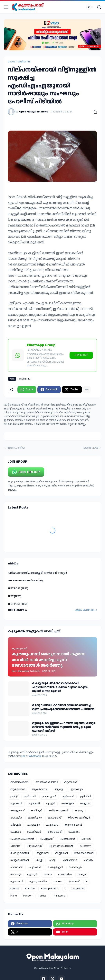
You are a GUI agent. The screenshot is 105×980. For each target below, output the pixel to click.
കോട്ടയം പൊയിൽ (22, 839)
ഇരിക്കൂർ (77, 789)
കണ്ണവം (85, 804)
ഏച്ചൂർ (51, 804)
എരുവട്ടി (34, 804)
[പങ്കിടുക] (94, 112)
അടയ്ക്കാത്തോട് (47, 782)
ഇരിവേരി (30, 796)
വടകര (58, 882)
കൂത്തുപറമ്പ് (73, 825)
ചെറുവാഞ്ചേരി (20, 853)
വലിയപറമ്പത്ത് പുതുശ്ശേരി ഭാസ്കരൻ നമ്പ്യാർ (38, 573)
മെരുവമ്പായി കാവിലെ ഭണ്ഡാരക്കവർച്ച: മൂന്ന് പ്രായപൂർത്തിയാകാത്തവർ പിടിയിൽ (63, 707)
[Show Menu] (6, 7)
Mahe (14, 896)
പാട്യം (53, 860)
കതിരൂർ (36, 811)
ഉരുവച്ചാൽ (49, 796)
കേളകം (16, 832)
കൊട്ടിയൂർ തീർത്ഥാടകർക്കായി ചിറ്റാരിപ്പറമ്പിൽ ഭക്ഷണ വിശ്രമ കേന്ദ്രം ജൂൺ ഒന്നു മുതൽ (60, 687)
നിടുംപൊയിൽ (20, 860)
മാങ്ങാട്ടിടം (65, 874)
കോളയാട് (47, 839)
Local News (78, 889)
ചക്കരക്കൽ (67, 839)
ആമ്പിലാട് (71, 782)
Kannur (15, 889)
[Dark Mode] (90, 7)
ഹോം (12, 62)
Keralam (30, 889)
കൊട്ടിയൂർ (34, 832)
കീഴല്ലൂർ (16, 825)
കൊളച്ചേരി (55, 832)
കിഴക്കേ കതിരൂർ (79, 818)
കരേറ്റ (79, 811)
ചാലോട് (15, 846)
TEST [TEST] (15, 596)
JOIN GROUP (81, 355)
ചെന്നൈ (86, 846)
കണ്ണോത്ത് (17, 811)
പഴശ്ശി (39, 860)
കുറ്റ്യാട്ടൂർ (33, 825)
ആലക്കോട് (18, 789)
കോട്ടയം (74, 832)
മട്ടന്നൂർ (32, 874)
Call (23, 756)
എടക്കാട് (16, 804)
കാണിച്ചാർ (35, 818)
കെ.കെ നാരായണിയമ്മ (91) (25, 581)
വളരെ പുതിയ (16, 448)
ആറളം (59, 789)
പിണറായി (17, 867)
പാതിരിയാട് (70, 860)
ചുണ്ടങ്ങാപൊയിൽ (61, 846)
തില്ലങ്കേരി (62, 853)
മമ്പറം (48, 874)
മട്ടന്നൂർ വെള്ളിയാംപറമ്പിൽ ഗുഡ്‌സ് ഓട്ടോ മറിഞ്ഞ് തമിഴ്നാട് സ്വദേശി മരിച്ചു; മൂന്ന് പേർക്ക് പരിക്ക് (64, 727)
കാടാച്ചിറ (16, 818)
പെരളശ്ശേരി (55, 867)
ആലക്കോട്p (40, 789)
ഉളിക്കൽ (68, 796)
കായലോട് (55, 818)
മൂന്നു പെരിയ (38, 882)
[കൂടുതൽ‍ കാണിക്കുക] (87, 390)
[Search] (99, 7)
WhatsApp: (36, 756)
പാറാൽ (88, 860)
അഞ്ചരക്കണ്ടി (20, 782)
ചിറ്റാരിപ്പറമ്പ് (35, 846)
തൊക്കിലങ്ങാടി (84, 853)
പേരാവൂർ (75, 867)
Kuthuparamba (50, 889)
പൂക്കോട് (35, 867)
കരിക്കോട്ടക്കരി (58, 811)
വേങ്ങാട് (74, 882)
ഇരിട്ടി (14, 796)
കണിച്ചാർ (68, 804)
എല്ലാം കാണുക (85, 610)
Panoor (27, 896)
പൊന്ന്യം (16, 874)
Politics (42, 896)
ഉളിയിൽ (86, 796)
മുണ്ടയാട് (17, 882)
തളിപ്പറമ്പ (24, 62)
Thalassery (59, 896)
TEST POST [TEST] (18, 588)
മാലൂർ (82, 874)
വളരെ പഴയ (91, 448)
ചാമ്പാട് (86, 839)
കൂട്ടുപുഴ (52, 825)
